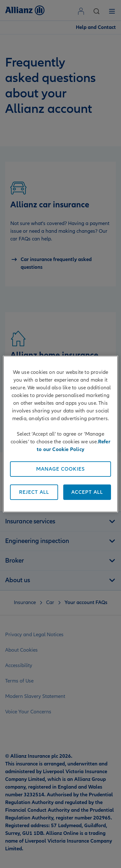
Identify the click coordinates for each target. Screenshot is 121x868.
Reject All (34, 492)
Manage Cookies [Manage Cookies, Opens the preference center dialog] (60, 469)
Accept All (87, 492)
